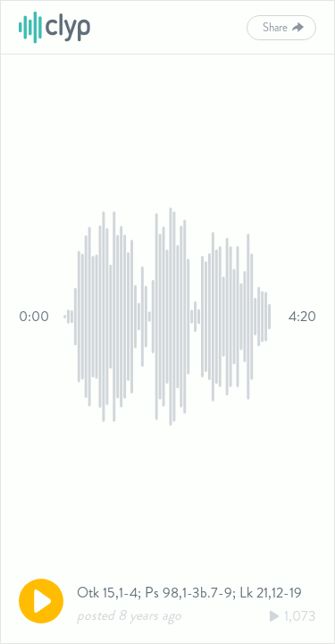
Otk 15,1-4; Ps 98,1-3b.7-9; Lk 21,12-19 (189, 593)
